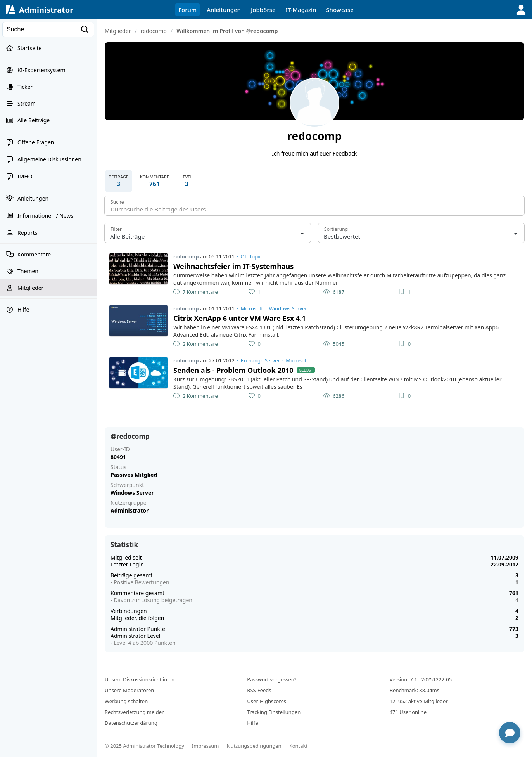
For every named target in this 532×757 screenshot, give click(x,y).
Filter (116, 229)
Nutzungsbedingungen (254, 746)
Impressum (206, 746)
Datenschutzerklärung (131, 723)
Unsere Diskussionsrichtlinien (140, 679)
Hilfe (252, 723)
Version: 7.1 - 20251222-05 (421, 679)
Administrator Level (135, 636)
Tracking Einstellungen (274, 712)
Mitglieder (118, 31)
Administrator (46, 10)
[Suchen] (48, 29)
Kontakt (299, 746)
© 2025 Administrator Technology (144, 746)
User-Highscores (267, 701)
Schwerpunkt (127, 485)
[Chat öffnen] (510, 733)
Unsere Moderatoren (129, 690)
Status (118, 467)
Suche (117, 202)
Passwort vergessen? (272, 679)
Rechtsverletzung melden (135, 712)
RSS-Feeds (259, 690)
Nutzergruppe (129, 503)
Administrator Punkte (138, 629)
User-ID (120, 449)
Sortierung (336, 229)
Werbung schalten (126, 701)
